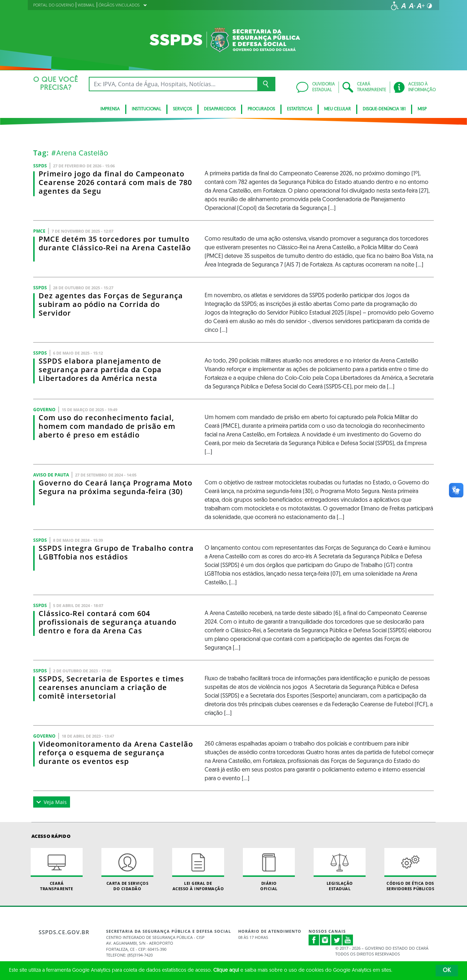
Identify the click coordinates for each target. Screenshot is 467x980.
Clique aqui (226, 970)
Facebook (314, 940)
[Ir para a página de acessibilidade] (395, 6)
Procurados (261, 109)
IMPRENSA (110, 109)
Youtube (348, 940)
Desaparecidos (220, 109)
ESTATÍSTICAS (300, 109)
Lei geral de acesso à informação (198, 870)
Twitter (337, 940)
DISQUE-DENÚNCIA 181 (384, 109)
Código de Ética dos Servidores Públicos (410, 870)
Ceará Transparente (57, 870)
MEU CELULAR (337, 109)
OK (447, 971)
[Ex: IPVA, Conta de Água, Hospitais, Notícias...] (173, 84)
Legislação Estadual (340, 870)
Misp (422, 109)
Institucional (146, 109)
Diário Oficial (269, 870)
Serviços (182, 109)
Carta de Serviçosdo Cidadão (127, 870)
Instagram (325, 940)
